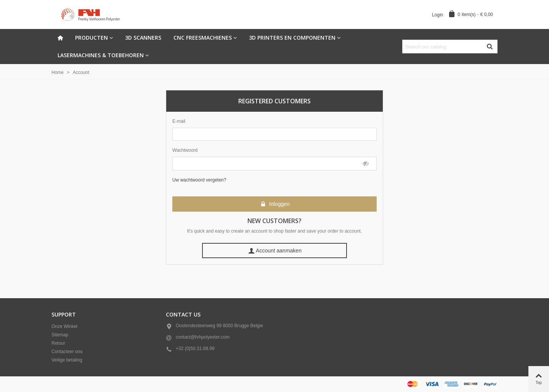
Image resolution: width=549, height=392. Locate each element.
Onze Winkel (64, 326)
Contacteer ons (67, 352)
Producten (91, 38)
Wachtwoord (185, 150)
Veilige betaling (67, 360)
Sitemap (60, 335)
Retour (58, 343)
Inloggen (275, 204)
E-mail (179, 121)
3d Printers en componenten (292, 38)
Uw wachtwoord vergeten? (199, 180)
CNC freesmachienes (203, 38)
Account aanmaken (275, 251)
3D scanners (143, 38)
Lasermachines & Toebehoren (101, 55)
